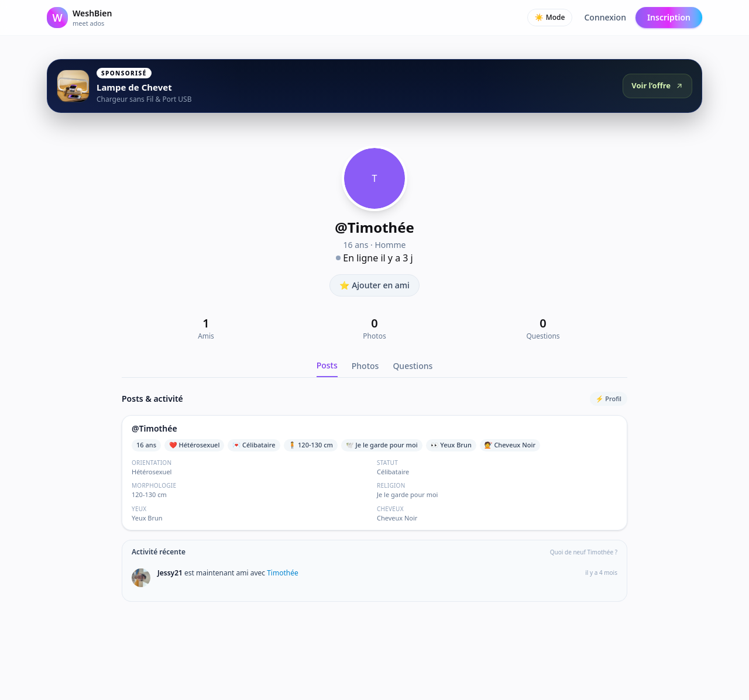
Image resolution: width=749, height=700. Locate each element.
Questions (413, 366)
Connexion (605, 17)
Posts (327, 365)
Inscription (669, 17)
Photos (365, 366)
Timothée (283, 573)
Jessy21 (171, 573)
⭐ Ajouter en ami (374, 285)
